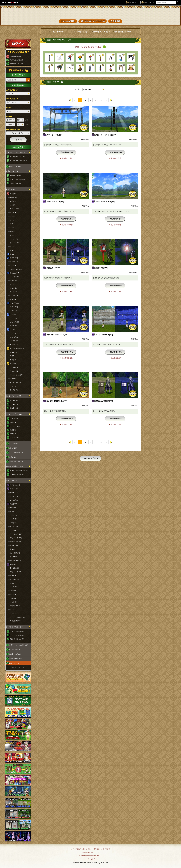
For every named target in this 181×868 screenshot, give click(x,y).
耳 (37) (12, 356)
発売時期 (9, 116)
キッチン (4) (14, 545)
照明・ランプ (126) (16, 538)
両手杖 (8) (13, 213)
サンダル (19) (14, 345)
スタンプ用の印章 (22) (16, 453)
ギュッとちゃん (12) (16, 375)
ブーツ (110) (14, 333)
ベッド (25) (14, 515)
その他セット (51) (16, 183)
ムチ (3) (13, 231)
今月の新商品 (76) (15, 56)
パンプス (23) (14, 341)
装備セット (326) (15, 176)
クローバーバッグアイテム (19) (16, 152)
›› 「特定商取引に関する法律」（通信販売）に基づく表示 (90, 849)
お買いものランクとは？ (102, 32)
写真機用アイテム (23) (16, 462)
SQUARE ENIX (10, 2)
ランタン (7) (14, 390)
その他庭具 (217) (15, 621)
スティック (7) (15, 209)
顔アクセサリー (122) (17, 348)
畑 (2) (12, 610)
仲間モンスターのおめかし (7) (19, 645)
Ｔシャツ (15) (14, 296)
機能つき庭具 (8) (15, 606)
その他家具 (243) (15, 560)
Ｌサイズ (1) (14, 500)
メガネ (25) (14, 352)
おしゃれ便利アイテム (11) (18, 160)
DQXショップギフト (16, 663)
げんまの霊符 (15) (15, 650)
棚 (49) (12, 511)
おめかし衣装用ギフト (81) (14, 466)
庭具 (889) (13, 564)
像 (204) (13, 549)
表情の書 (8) (13, 457)
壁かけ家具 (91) (15, 553)
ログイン (18, 44)
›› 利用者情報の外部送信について (90, 856)
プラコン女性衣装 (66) (17, 635)
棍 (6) (12, 224)
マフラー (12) (14, 379)
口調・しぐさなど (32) (17, 639)
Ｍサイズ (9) (14, 496)
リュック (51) (14, 371)
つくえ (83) (14, 519)
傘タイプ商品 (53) (16, 382)
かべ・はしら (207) (16, 534)
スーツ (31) (14, 284)
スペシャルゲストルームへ (18, 34)
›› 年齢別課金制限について (90, 852)
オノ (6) (13, 220)
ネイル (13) (14, 326)
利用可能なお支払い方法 (123, 32)
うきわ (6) (13, 386)
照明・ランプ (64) (16, 572)
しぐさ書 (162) (14, 443)
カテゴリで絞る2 (12, 99)
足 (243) (13, 330)
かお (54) (13, 360)
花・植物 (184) (15, 568)
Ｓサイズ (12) (14, 493)
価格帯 (9, 108)
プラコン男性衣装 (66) (17, 631)
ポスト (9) (13, 613)
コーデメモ (170, 16)
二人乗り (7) (14, 404)
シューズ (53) (14, 337)
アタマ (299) (14, 258)
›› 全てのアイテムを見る (18, 668)
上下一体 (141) (15, 277)
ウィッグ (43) (14, 262)
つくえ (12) (14, 587)
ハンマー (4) (14, 239)
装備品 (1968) (10, 189)
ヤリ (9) (13, 216)
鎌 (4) (12, 250)
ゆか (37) (13, 594)
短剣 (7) (13, 205)
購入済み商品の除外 (13, 130)
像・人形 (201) (15, 579)
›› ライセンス (90, 859)
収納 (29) (13, 508)
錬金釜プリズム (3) (15, 654)
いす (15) (13, 591)
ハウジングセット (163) (17, 179)
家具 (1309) (14, 504)
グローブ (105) (15, 322)
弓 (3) (12, 247)
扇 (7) (12, 235)
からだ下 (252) (15, 303)
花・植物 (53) (14, 557)
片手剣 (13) (14, 197)
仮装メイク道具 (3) (15, 167)
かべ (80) (13, 598)
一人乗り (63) (14, 400)
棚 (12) (12, 583)
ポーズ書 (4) (13, 448)
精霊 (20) (13, 430)
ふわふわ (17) (14, 367)
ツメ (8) (13, 228)
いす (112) (13, 523)
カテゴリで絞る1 (12, 90)
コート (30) (14, 292)
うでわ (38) (14, 318)
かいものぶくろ (170, 12)
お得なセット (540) (12, 171)
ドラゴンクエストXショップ (90, 12)
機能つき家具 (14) (16, 542)
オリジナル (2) (15, 437)
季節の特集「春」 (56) (17, 64)
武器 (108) (13, 194)
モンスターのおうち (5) (17, 617)
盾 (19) (12, 254)
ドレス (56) (14, 280)
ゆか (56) (13, 530)
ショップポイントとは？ (80, 32)
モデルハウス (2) (15, 485)
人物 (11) (13, 422)
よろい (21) (14, 288)
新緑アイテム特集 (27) (17, 60)
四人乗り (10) (14, 408)
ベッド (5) (13, 576)
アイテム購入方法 (57, 32)
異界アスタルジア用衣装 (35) (19, 471)
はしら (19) (14, 602)
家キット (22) (14, 489)
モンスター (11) (15, 426)
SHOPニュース (170, 21)
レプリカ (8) (14, 419)
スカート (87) (14, 311)
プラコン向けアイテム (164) (15, 627)
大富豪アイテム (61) (16, 659)
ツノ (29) (13, 265)
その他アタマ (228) (16, 269)
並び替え (78, 89)
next (111, 100)
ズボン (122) (14, 307)
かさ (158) (13, 364)
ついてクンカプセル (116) (14, 414)
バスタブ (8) (14, 527)
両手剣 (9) (13, 201)
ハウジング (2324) (12, 480)
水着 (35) (13, 299)
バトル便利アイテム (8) (17, 157)
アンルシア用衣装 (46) (17, 474)
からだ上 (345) (15, 273)
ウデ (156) (13, 314)
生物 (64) (13, 434)
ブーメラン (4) (15, 243)
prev (70, 100)
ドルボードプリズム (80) (14, 396)
